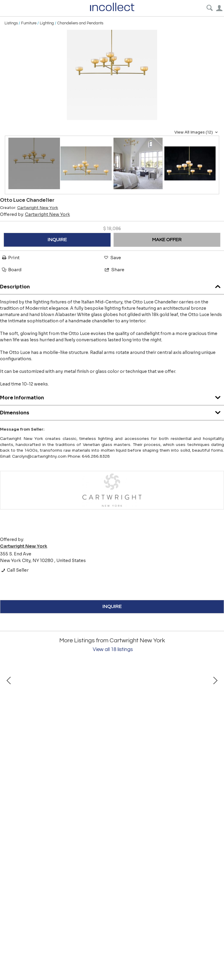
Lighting (47, 23)
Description (112, 285)
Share (114, 270)
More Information (112, 396)
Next (215, 717)
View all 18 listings (113, 650)
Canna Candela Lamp (184, 772)
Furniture (29, 23)
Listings (11, 23)
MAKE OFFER (167, 240)
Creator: (29, 208)
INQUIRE (57, 240)
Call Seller (14, 570)
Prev (9, 717)
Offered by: (35, 214)
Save (112, 258)
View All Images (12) (197, 132)
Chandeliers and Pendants (80, 23)
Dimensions (112, 411)
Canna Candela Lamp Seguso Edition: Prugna (72, 772)
